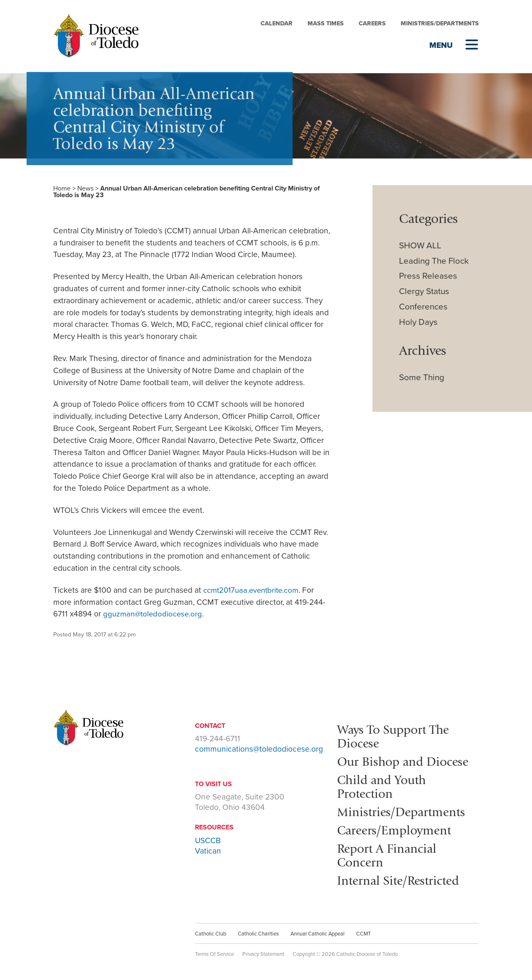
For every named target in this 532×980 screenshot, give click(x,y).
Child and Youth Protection (384, 785)
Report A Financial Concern (389, 852)
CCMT (363, 930)
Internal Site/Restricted (402, 877)
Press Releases (428, 276)
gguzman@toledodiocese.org (154, 614)
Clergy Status (424, 291)
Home (62, 188)
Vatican (208, 851)
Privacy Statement (263, 950)
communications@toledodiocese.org (259, 749)
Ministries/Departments (440, 24)
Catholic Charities (258, 930)
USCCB (208, 840)
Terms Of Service (214, 950)
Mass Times (326, 24)
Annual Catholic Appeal (318, 930)
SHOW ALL (420, 246)
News (85, 188)
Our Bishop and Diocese (406, 760)
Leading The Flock (434, 261)
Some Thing (422, 377)
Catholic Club (211, 930)
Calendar (277, 24)
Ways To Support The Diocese (396, 736)
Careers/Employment (397, 827)
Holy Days (418, 322)
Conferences (423, 307)
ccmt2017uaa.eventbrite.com (254, 590)
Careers (372, 24)
